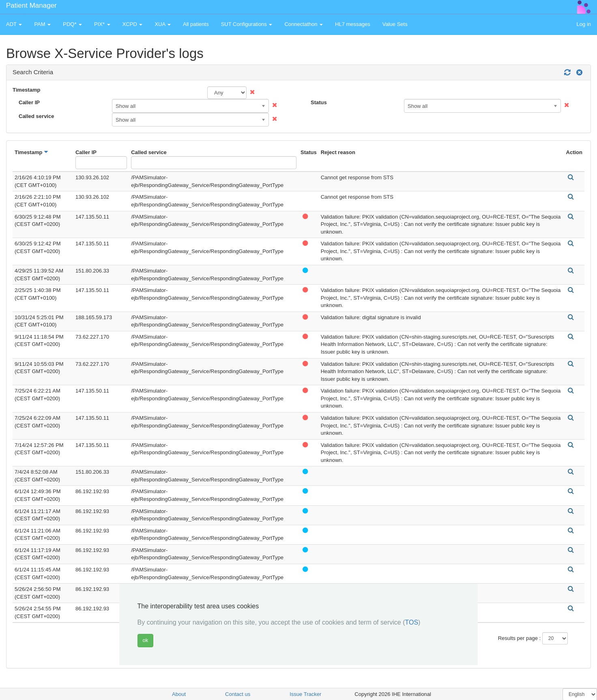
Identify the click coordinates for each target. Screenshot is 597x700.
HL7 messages (353, 24)
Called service (36, 116)
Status (319, 102)
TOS (411, 622)
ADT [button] (14, 24)
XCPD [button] (133, 24)
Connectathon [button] (304, 24)
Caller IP (29, 102)
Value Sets (395, 24)
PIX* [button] (102, 24)
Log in (584, 24)
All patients (196, 24)
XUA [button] (163, 24)
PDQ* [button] (72, 24)
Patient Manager (31, 5)
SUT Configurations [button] (247, 24)
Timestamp (26, 90)
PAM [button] (42, 24)
